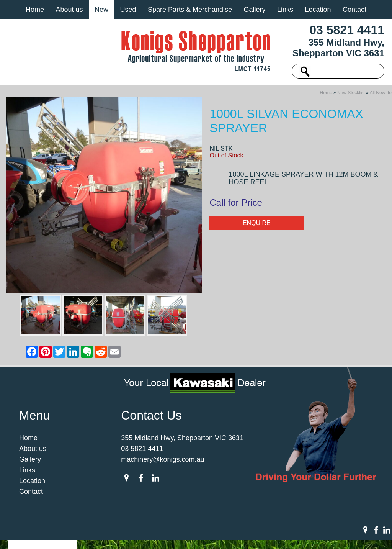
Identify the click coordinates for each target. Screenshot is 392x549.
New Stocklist (351, 95)
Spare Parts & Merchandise (190, 10)
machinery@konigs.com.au (163, 462)
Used (128, 10)
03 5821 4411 (347, 30)
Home (35, 10)
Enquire (257, 225)
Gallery (254, 10)
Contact (354, 10)
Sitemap (93, 531)
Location (318, 10)
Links (285, 10)
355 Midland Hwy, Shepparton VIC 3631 (338, 48)
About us (69, 10)
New (101, 10)
